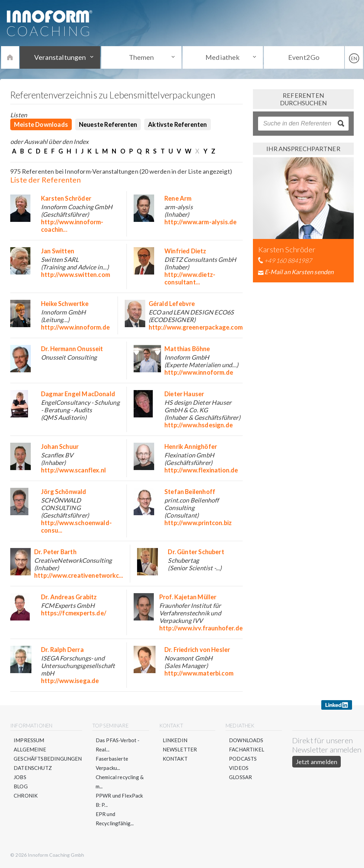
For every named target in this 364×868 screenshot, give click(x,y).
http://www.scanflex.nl (73, 470)
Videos (239, 768)
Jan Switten (58, 251)
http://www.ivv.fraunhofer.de (201, 628)
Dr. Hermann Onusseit (72, 349)
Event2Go (304, 57)
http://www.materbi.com (199, 673)
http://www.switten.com (76, 275)
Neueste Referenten (108, 124)
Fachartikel (247, 749)
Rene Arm (178, 198)
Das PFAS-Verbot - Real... (118, 745)
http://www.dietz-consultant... (190, 278)
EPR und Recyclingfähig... (115, 819)
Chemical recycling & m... (120, 782)
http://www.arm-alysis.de (200, 222)
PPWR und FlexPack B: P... (119, 800)
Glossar (240, 777)
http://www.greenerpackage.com (196, 327)
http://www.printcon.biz (198, 523)
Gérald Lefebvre (172, 304)
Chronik (26, 796)
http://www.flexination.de (201, 470)
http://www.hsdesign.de (199, 425)
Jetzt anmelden (317, 762)
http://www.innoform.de (75, 327)
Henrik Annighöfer (191, 446)
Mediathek (223, 57)
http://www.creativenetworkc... (79, 575)
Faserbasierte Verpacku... (112, 763)
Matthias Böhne (187, 349)
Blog (21, 786)
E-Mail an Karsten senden (299, 272)
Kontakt (175, 759)
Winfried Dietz (185, 251)
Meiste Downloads (41, 124)
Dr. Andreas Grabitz (69, 597)
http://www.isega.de (70, 681)
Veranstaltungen (60, 57)
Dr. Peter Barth (55, 552)
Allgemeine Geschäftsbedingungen (48, 754)
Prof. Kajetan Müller (188, 597)
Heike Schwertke (65, 304)
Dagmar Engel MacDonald (78, 394)
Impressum (29, 740)
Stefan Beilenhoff (190, 492)
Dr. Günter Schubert (196, 552)
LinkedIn (175, 740)
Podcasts (243, 759)
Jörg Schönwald (64, 492)
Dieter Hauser (184, 394)
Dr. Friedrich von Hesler (197, 650)
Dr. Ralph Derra (62, 650)
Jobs (20, 777)
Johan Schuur (60, 446)
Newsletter (180, 749)
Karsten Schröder (66, 198)
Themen (141, 57)
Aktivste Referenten (177, 124)
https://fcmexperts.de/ (74, 613)
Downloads (246, 740)
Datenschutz (33, 768)
